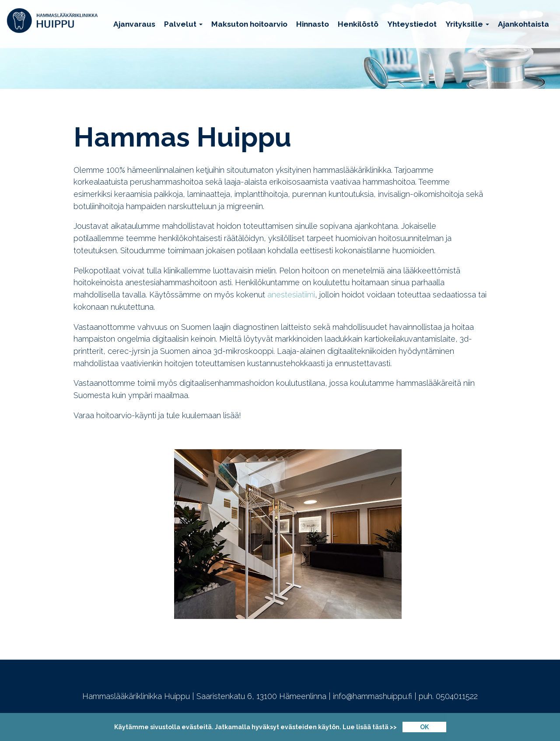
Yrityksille (467, 24)
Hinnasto (313, 24)
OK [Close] (424, 727)
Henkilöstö (358, 24)
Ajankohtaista (523, 24)
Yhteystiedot (412, 24)
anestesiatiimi (291, 295)
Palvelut (183, 24)
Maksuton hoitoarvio (249, 24)
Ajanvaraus (134, 24)
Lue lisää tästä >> (370, 727)
